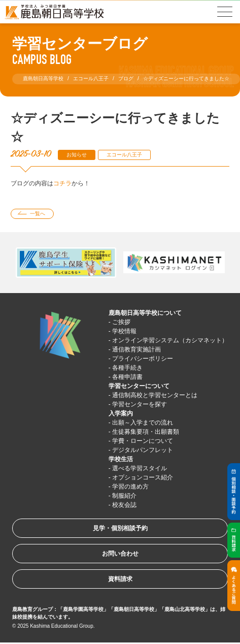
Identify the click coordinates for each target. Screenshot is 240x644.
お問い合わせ (120, 554)
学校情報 (124, 331)
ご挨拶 (121, 322)
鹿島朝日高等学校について (145, 313)
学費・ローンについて (143, 441)
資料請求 (120, 579)
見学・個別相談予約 (120, 528)
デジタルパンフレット (143, 450)
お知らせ (77, 155)
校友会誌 (124, 505)
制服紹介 (124, 496)
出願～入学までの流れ (143, 423)
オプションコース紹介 (143, 477)
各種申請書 (127, 377)
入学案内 (121, 413)
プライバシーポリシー (143, 359)
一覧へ (38, 214)
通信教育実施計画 (136, 349)
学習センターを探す (140, 404)
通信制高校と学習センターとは (155, 395)
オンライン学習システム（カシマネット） (170, 340)
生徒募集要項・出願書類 (146, 432)
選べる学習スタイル (140, 468)
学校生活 (121, 459)
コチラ (62, 183)
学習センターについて (139, 386)
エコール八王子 (124, 155)
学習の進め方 (130, 487)
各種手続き (127, 368)
